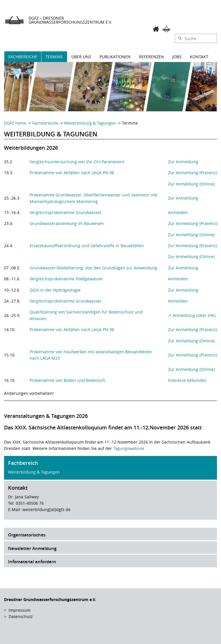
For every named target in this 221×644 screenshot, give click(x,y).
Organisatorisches (27, 535)
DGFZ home (15, 123)
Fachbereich (23, 463)
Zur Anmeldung (183, 162)
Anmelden (178, 212)
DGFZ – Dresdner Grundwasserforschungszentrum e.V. (70, 20)
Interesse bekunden (187, 380)
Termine (54, 57)
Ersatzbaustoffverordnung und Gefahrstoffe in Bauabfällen (87, 246)
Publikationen (115, 57)
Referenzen (152, 57)
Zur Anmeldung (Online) (191, 184)
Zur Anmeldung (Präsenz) (193, 173)
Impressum (20, 610)
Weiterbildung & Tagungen (90, 123)
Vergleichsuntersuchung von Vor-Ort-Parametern (77, 162)
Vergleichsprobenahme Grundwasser (66, 212)
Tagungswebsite (129, 448)
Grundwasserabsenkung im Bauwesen (67, 223)
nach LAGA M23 (45, 358)
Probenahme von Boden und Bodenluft (67, 380)
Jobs (177, 57)
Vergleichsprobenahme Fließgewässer (66, 279)
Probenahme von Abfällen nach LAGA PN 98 (72, 173)
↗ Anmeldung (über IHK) (192, 315)
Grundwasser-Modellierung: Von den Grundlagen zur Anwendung (93, 268)
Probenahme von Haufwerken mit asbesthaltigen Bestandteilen (91, 352)
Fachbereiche (23, 57)
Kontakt (199, 57)
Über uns (81, 57)
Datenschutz (21, 616)
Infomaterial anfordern (32, 562)
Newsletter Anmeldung (32, 548)
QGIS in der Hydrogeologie (55, 290)
